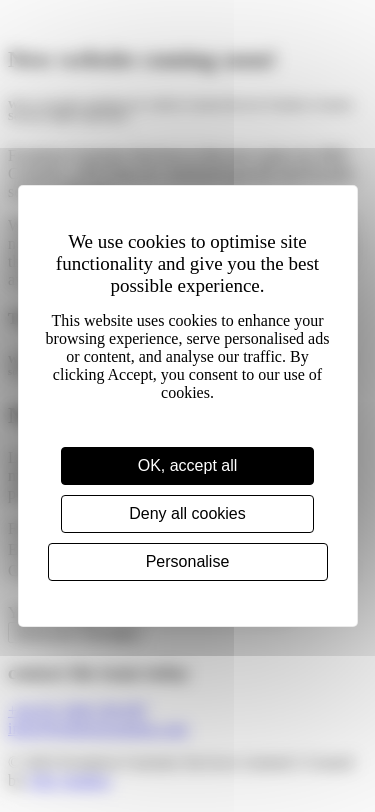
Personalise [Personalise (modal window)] (188, 561)
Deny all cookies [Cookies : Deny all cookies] (187, 513)
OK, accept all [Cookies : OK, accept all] (188, 465)
